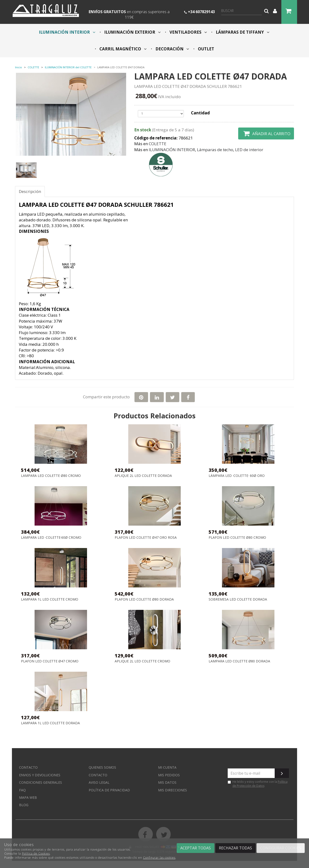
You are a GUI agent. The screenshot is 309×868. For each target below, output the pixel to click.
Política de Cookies (36, 854)
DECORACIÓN (172, 49)
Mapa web (28, 797)
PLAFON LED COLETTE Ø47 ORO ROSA (146, 538)
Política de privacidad (109, 790)
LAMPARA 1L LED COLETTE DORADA (50, 723)
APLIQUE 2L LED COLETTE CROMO (142, 661)
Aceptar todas (196, 848)
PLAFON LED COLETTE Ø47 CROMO (50, 661)
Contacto (28, 767)
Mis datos (167, 782)
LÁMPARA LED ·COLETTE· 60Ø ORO (237, 476)
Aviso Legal (99, 782)
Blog (24, 805)
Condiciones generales (41, 782)
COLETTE (158, 144)
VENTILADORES (188, 32)
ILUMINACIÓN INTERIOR (67, 32)
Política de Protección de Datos (260, 784)
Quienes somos (102, 767)
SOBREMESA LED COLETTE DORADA (238, 599)
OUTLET (206, 49)
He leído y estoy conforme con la (258, 784)
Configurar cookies (281, 848)
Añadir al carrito (266, 133)
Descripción (30, 191)
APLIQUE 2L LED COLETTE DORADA (143, 476)
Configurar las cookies (159, 858)
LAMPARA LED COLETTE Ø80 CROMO (51, 476)
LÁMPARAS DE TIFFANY (242, 32)
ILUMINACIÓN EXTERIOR (132, 32)
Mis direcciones (173, 790)
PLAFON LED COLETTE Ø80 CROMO (237, 538)
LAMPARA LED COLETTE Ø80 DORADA (239, 661)
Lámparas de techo (215, 150)
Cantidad (200, 113)
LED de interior (249, 150)
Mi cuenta (167, 767)
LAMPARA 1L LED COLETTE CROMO (50, 599)
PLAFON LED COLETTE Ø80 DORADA (144, 599)
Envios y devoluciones (40, 775)
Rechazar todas (235, 848)
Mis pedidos (169, 775)
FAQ (22, 790)
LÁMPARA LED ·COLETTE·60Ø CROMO (51, 538)
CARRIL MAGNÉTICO (123, 49)
